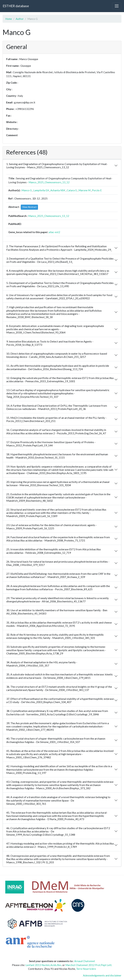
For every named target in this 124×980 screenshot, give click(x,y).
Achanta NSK (58, 190)
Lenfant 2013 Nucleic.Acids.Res (43, 965)
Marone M (84, 190)
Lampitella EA (41, 190)
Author (20, 19)
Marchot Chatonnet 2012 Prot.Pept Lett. (89, 965)
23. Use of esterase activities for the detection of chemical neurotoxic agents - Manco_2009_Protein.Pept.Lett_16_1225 (52, 527)
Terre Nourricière (86, 969)
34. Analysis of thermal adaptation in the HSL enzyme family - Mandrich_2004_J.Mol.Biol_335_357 (42, 664)
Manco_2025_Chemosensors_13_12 (49, 182)
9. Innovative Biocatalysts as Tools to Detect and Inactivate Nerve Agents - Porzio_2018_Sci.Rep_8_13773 (50, 343)
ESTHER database (16, 6)
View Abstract (29, 207)
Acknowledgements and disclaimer (102, 975)
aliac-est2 (54, 232)
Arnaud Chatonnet (85, 961)
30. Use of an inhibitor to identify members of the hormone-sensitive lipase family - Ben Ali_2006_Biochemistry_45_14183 (57, 612)
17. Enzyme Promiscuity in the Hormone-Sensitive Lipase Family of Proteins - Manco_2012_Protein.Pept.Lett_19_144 (51, 444)
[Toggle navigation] (117, 6)
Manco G (27, 190)
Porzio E (97, 190)
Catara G (72, 190)
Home (9, 19)
